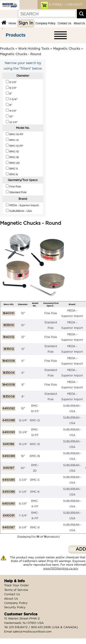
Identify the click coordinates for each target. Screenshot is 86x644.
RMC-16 (35, 456)
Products (16, 35)
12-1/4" (23, 420)
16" (23, 456)
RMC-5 (35, 480)
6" (23, 361)
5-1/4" (23, 480)
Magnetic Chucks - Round (20, 54)
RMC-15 (35, 444)
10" (23, 313)
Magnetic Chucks (67, 49)
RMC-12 (35, 420)
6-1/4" (23, 492)
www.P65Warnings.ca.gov (61, 568)
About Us (79, 23)
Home (12, 23)
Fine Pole (51, 313)
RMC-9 (35, 528)
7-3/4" (23, 516)
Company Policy (46, 23)
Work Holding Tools (34, 49)
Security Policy (15, 607)
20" (23, 468)
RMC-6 (35, 492)
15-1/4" (23, 444)
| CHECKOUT (73, 5)
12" (23, 337)
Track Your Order (16, 586)
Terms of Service (16, 590)
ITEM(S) (56, 5)
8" (23, 385)
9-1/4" (23, 528)
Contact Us (64, 23)
